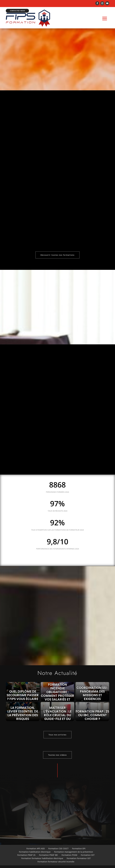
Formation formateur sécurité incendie (56, 857)
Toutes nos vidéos (57, 750)
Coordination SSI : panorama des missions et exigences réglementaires (92, 690)
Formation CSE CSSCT (58, 844)
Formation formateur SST (79, 854)
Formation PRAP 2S (26, 850)
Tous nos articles (57, 730)
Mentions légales (57, 864)
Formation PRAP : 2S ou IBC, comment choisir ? (92, 710)
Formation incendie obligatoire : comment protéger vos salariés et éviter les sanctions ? (57, 690)
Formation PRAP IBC (49, 850)
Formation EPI (79, 844)
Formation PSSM (69, 850)
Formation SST (88, 850)
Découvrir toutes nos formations (57, 250)
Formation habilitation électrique (35, 847)
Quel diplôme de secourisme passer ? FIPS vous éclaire (23, 690)
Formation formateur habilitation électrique (42, 854)
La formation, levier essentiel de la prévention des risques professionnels (23, 710)
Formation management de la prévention (74, 847)
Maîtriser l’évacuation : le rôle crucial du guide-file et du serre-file (57, 710)
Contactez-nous (19, 6)
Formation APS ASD (36, 844)
